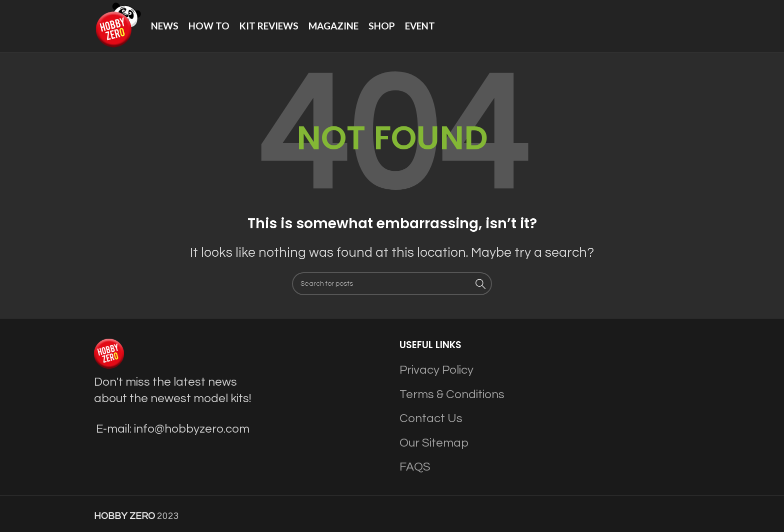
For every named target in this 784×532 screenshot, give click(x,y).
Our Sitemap (434, 443)
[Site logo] (117, 25)
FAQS (415, 467)
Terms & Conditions (452, 394)
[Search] (392, 284)
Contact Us (431, 418)
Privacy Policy (436, 370)
